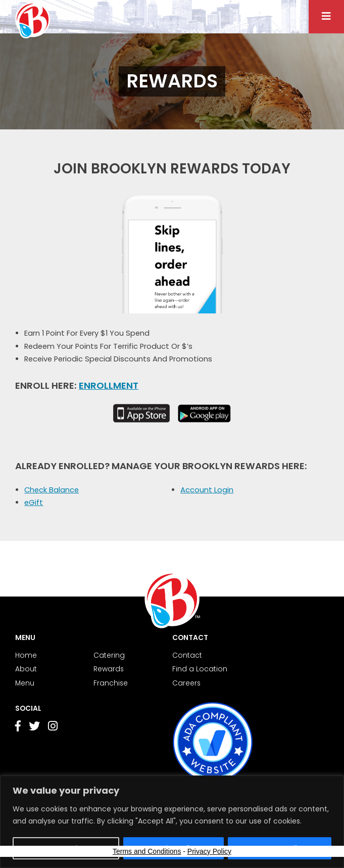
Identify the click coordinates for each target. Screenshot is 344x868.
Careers (186, 683)
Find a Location (200, 669)
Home (26, 655)
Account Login (207, 490)
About (26, 669)
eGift (34, 502)
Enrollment (109, 385)
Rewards (109, 669)
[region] (172, 822)
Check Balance (52, 490)
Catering (109, 655)
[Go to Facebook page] (18, 728)
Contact (187, 655)
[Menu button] (326, 17)
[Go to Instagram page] (53, 727)
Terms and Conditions (147, 851)
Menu (25, 683)
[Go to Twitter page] (34, 728)
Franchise (111, 683)
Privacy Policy (209, 851)
